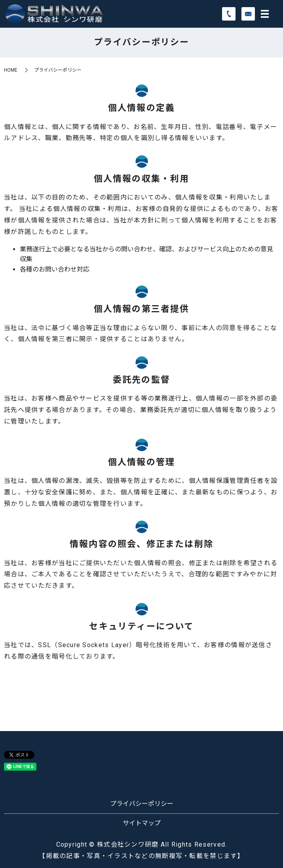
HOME (11, 70)
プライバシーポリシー (142, 804)
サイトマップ (142, 823)
